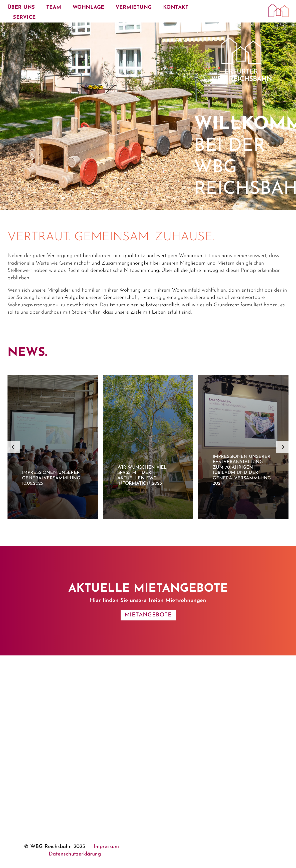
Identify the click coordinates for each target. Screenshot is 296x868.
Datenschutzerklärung (75, 854)
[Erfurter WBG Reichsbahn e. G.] (278, 6)
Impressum (106, 847)
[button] (14, 447)
